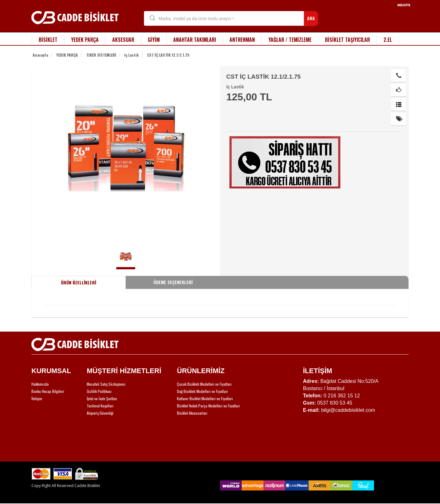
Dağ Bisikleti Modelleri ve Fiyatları (202, 391)
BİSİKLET (48, 40)
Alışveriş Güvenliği (100, 413)
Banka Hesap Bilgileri (48, 391)
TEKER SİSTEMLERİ (101, 55)
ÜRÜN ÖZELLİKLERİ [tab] (79, 282)
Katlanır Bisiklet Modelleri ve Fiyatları (205, 398)
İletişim (37, 398)
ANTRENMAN (242, 40)
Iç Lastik (132, 55)
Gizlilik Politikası (99, 391)
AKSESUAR (123, 40)
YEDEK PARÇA (85, 40)
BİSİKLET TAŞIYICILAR (347, 40)
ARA (311, 18)
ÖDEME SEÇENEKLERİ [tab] (173, 282)
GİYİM (154, 40)
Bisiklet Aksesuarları (192, 413)
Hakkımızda (40, 384)
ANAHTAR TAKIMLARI (195, 40)
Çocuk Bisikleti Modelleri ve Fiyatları (204, 384)
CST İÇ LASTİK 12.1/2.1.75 (168, 55)
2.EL (388, 40)
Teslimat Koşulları (100, 406)
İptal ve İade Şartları (102, 398)
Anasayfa (40, 55)
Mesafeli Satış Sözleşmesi (106, 384)
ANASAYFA (404, 5)
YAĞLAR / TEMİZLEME (290, 40)
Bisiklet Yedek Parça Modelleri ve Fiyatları (208, 406)
